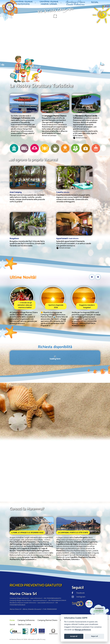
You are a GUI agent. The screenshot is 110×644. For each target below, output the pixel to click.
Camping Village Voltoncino (23, 3)
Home (12, 620)
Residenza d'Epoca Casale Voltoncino (75, 3)
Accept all (74, 636)
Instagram (78, 597)
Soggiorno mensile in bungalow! (87, 306)
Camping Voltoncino (26, 620)
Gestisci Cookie (24, 625)
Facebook (78, 593)
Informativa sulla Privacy (37, 639)
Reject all (94, 636)
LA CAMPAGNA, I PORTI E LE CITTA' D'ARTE (73, 533)
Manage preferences (83, 630)
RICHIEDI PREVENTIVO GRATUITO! (36, 585)
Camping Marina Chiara (47, 620)
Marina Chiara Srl (17, 639)
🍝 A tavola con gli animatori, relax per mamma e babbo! (25, 305)
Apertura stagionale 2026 (56, 306)
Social (95, 2)
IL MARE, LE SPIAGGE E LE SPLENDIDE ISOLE (27, 533)
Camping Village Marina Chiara (49, 3)
